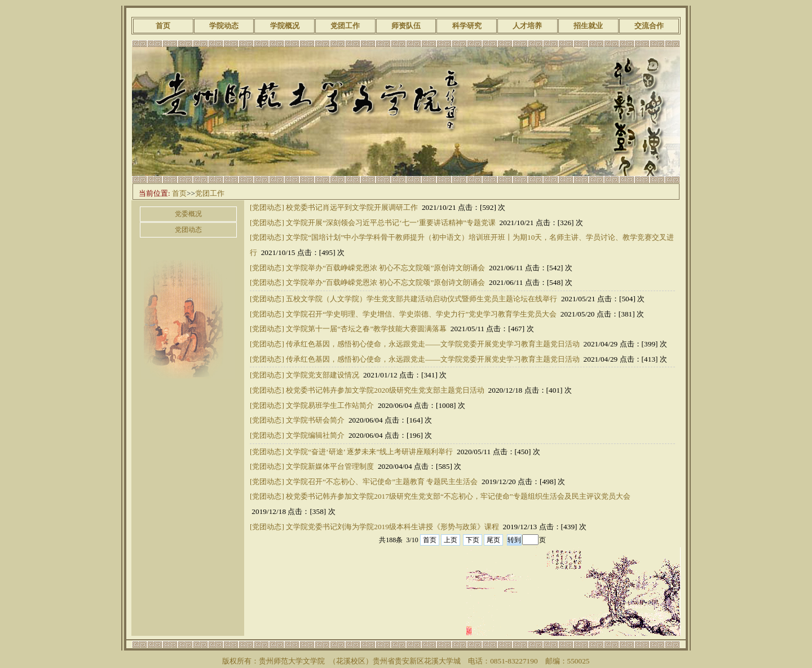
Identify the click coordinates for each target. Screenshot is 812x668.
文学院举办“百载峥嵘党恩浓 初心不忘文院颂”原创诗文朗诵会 (385, 268)
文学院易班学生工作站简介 (330, 405)
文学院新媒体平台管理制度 (330, 466)
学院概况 (285, 26)
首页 (163, 26)
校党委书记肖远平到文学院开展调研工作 (352, 207)
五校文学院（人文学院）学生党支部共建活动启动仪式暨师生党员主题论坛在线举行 (422, 299)
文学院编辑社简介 (315, 435)
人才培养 (527, 26)
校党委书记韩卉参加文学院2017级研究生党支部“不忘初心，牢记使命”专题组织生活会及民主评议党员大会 (458, 496)
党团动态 (188, 230)
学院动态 (224, 26)
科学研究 (467, 26)
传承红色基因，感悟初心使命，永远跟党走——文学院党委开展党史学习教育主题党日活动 (433, 344)
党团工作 (345, 26)
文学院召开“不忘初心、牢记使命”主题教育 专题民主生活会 (382, 482)
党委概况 (188, 214)
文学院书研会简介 (315, 420)
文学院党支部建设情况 (323, 375)
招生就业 (588, 26)
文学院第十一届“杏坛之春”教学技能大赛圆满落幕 (366, 329)
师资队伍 (406, 26)
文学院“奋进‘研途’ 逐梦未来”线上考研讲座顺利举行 (369, 452)
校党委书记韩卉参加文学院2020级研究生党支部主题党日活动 (385, 390)
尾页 (493, 540)
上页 (451, 540)
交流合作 (649, 26)
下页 (473, 540)
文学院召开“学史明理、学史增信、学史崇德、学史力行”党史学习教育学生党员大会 (421, 314)
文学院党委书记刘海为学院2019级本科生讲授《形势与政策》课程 (392, 527)
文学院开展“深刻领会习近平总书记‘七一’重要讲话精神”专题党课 (391, 223)
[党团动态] (267, 207)
